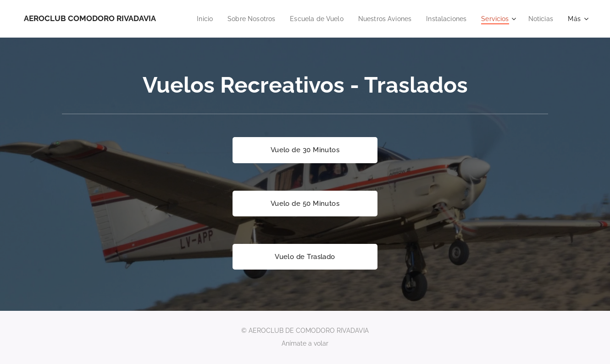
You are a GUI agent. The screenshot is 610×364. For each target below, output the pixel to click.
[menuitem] (229, 19)
